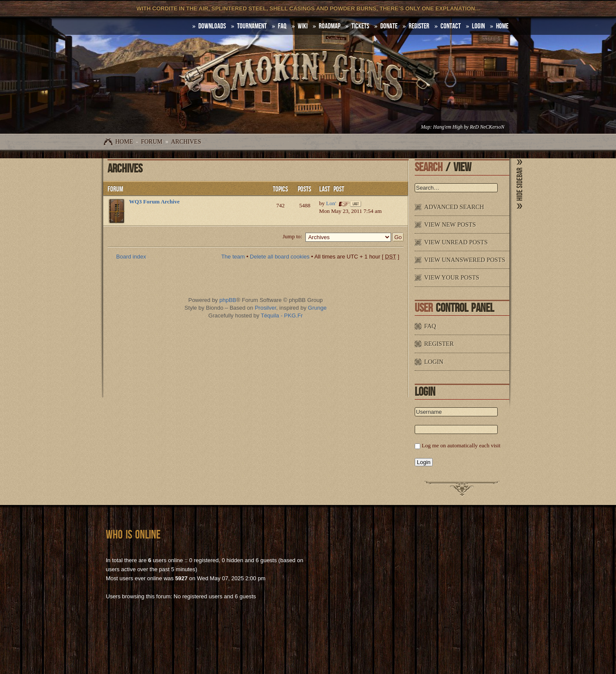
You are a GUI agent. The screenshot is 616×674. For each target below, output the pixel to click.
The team (233, 257)
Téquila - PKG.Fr (282, 315)
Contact (451, 26)
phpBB (228, 300)
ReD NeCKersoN (487, 127)
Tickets (360, 26)
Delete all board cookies (280, 257)
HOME (502, 26)
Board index (131, 257)
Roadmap (330, 26)
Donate (389, 26)
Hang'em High (448, 127)
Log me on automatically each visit (461, 445)
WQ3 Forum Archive (154, 202)
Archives (186, 142)
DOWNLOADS (212, 26)
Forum (152, 142)
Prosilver (265, 308)
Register (419, 26)
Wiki (303, 26)
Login (478, 26)
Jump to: (292, 236)
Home (124, 142)
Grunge (317, 308)
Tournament (252, 26)
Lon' (331, 203)
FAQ (282, 26)
